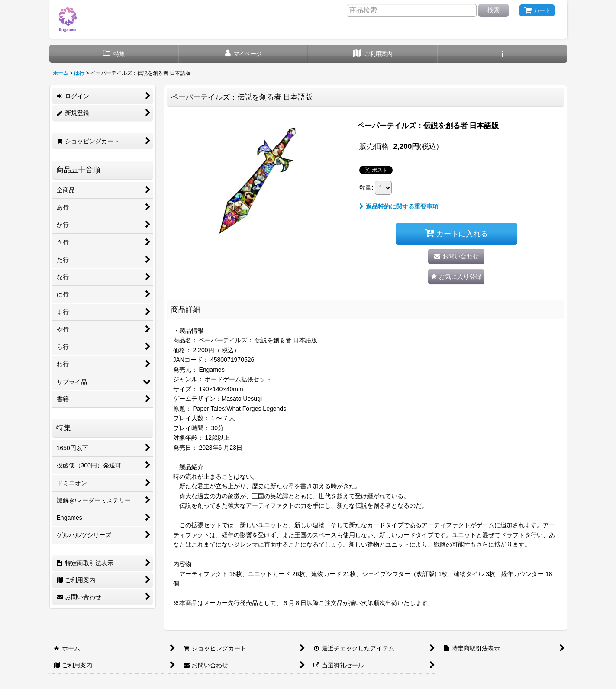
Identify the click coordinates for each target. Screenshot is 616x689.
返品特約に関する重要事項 (399, 206)
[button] (502, 54)
